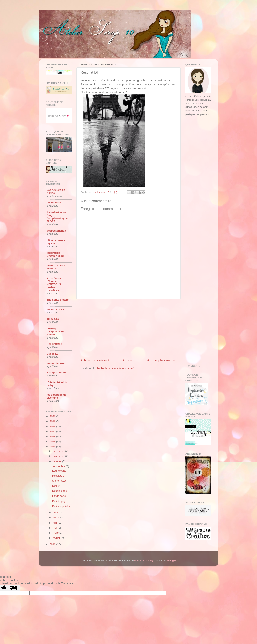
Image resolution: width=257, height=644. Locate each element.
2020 (53, 416)
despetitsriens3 (56, 231)
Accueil (128, 360)
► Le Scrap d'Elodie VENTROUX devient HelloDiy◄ (54, 284)
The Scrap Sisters (58, 300)
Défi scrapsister (61, 506)
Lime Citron (54, 203)
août (56, 512)
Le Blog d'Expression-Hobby (55, 332)
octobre (58, 461)
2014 (53, 447)
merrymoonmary (144, 560)
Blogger (171, 560)
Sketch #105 (59, 481)
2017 (53, 431)
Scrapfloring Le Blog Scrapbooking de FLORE (57, 217)
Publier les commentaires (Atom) (115, 368)
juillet (56, 517)
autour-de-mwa (56, 363)
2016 (53, 436)
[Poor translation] (14, 588)
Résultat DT (59, 476)
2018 (53, 426)
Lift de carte (59, 496)
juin (55, 523)
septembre (59, 466)
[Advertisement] (128, 329)
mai (55, 528)
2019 (53, 421)
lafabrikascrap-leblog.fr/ (56, 267)
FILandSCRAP (55, 309)
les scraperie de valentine (56, 396)
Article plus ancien (162, 360)
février (57, 538)
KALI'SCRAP (55, 344)
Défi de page (60, 501)
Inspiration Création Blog (55, 254)
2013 (53, 544)
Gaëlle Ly (52, 354)
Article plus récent (95, 360)
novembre (59, 456)
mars (56, 533)
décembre (59, 451)
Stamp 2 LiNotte (57, 373)
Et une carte (59, 471)
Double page (60, 491)
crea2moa (53, 319)
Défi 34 (56, 486)
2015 (53, 442)
